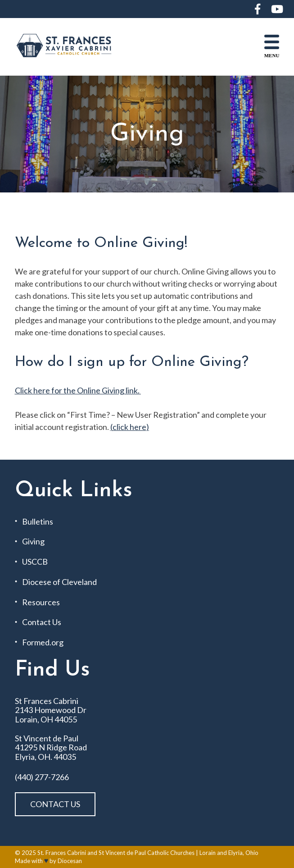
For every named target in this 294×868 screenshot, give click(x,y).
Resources (41, 602)
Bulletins (38, 522)
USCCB (35, 562)
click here (129, 427)
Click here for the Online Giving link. (78, 390)
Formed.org (43, 642)
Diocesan (70, 861)
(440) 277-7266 (42, 777)
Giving (33, 541)
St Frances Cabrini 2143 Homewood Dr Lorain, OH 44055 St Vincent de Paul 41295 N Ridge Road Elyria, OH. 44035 (51, 729)
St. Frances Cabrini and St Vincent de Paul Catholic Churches (116, 853)
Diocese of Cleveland (59, 582)
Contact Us (42, 622)
